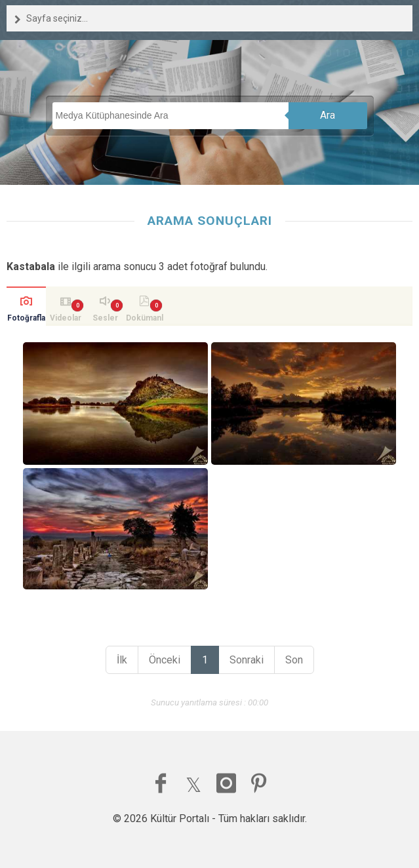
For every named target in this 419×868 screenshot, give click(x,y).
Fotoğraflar (26, 320)
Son (294, 660)
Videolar (66, 318)
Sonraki (247, 660)
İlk (122, 660)
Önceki (165, 660)
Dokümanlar (145, 320)
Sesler (105, 318)
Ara (328, 115)
